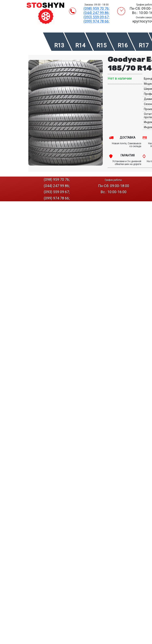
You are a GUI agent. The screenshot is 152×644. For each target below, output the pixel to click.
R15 (102, 45)
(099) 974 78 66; (96, 21)
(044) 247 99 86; (96, 13)
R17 (144, 45)
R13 (59, 45)
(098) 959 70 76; (96, 8)
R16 (123, 45)
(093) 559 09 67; (96, 17)
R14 (80, 45)
